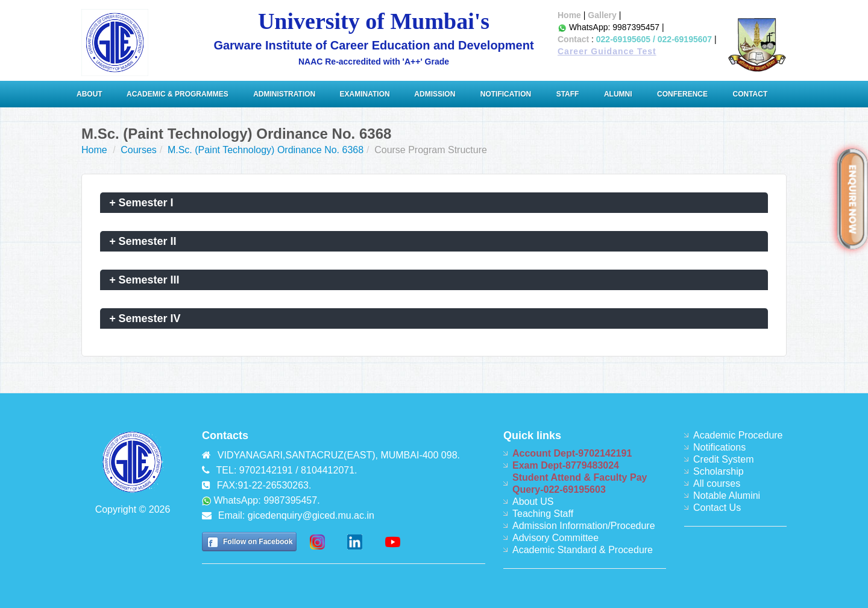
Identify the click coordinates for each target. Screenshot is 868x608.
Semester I (141, 203)
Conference (682, 94)
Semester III (144, 280)
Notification (506, 94)
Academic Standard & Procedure (583, 550)
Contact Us (717, 508)
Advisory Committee (555, 538)
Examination (365, 94)
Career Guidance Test (607, 51)
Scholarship (719, 471)
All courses (717, 483)
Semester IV (145, 318)
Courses (139, 150)
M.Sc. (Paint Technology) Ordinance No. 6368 (266, 150)
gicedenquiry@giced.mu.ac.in (311, 515)
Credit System (723, 459)
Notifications (719, 447)
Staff (568, 94)
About (90, 94)
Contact (573, 39)
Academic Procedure (738, 435)
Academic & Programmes (178, 94)
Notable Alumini (727, 496)
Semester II (143, 241)
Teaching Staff (543, 514)
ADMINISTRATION (285, 94)
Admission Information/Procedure (584, 526)
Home (569, 15)
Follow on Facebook (258, 542)
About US (533, 502)
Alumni (618, 94)
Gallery (602, 15)
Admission (435, 94)
